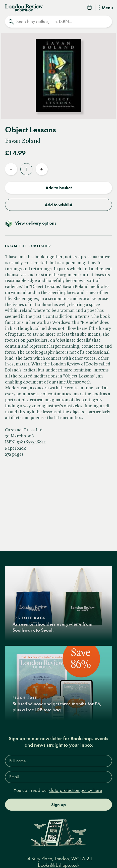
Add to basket (59, 188)
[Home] (24, 7)
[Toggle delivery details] (59, 223)
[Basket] (90, 8)
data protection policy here (76, 790)
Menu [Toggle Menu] (106, 8)
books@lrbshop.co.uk (59, 865)
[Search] (59, 22)
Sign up (59, 805)
